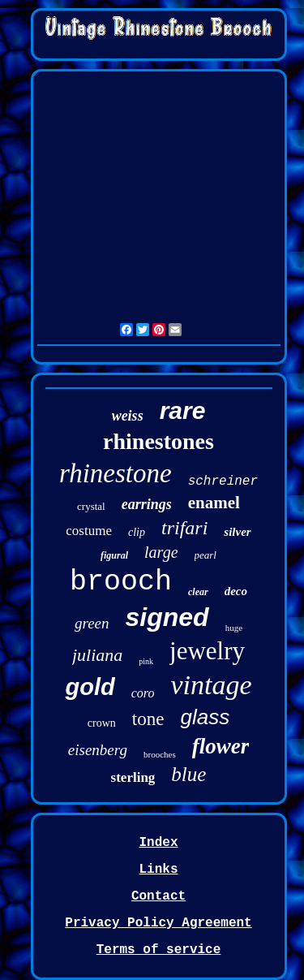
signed (167, 617)
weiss (128, 416)
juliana (97, 655)
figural (114, 555)
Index (158, 843)
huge (234, 628)
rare (183, 410)
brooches (160, 754)
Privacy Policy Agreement (158, 923)
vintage (211, 685)
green (92, 623)
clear (198, 592)
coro (143, 693)
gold (90, 687)
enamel (214, 503)
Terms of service (159, 950)
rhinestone (116, 473)
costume (89, 531)
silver (237, 532)
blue (188, 774)
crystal (91, 506)
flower (221, 746)
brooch (121, 582)
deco (236, 591)
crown (102, 723)
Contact (158, 896)
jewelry (207, 651)
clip (137, 532)
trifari (184, 528)
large (161, 552)
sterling (133, 777)
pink (146, 661)
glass (205, 717)
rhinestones (158, 441)
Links (158, 870)
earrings (147, 504)
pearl (206, 555)
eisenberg (98, 750)
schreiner (223, 481)
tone (148, 719)
